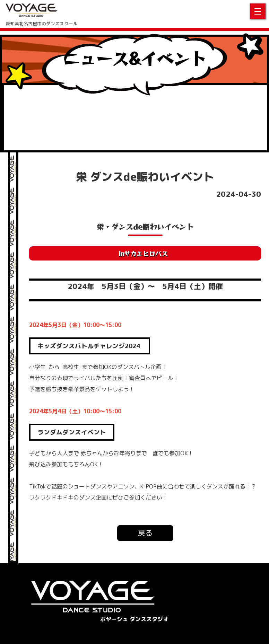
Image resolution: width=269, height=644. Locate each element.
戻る (145, 533)
